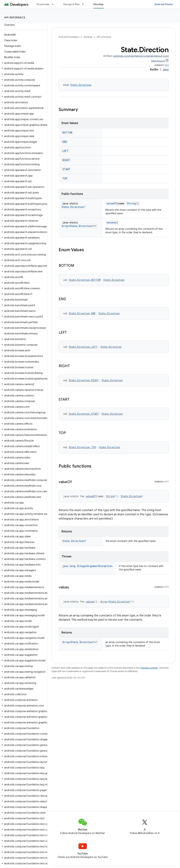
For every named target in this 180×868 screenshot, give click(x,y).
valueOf (111, 203)
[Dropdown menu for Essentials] (54, 4)
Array (65, 226)
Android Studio (164, 4)
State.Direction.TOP (82, 447)
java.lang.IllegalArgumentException (87, 566)
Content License (149, 668)
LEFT (65, 151)
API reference (15, 17)
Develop (88, 37)
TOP (65, 178)
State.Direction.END (82, 313)
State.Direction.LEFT (83, 347)
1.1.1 (167, 65)
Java (166, 70)
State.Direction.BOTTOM (85, 280)
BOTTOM (67, 133)
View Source (158, 61)
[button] (23, 63)
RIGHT (66, 160)
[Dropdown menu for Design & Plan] (84, 4)
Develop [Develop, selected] (99, 4)
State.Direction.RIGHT (84, 380)
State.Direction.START (84, 414)
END (65, 142)
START (66, 169)
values (111, 222)
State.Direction (81, 85)
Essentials (43, 4)
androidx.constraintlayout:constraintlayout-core (141, 56)
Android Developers (69, 37)
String (131, 203)
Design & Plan (71, 4)
